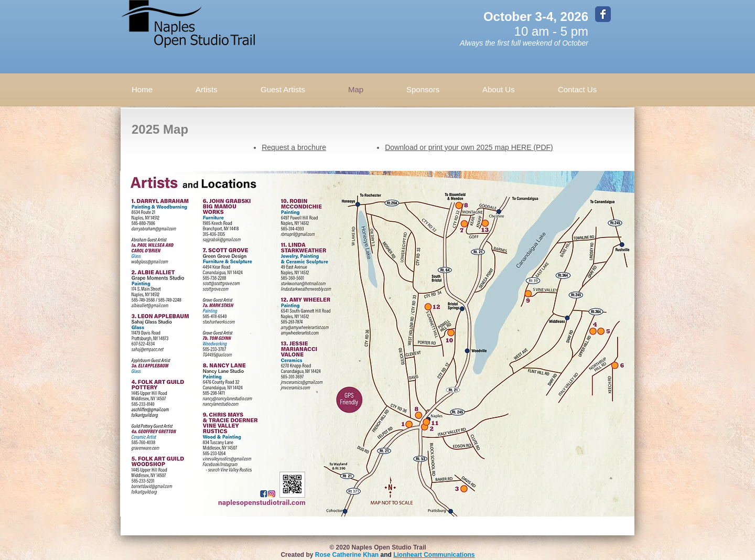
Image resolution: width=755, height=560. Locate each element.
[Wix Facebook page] (603, 14)
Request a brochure (294, 147)
